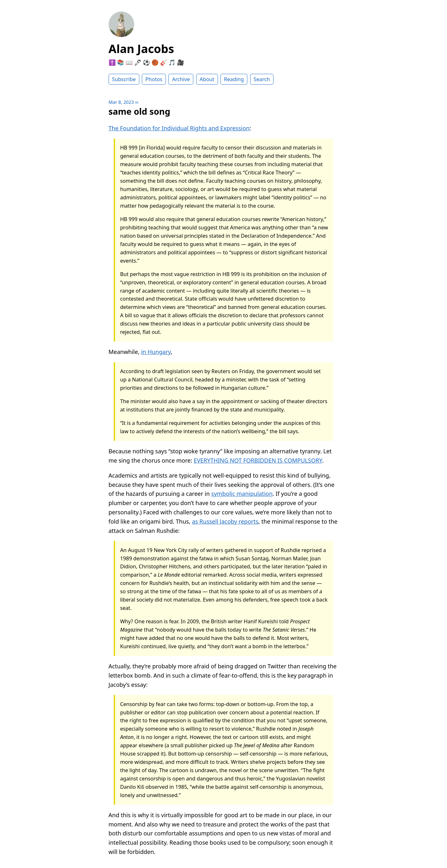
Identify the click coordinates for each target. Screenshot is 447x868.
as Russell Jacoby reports (225, 521)
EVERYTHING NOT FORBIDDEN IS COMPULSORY (258, 460)
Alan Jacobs (141, 49)
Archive (181, 79)
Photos (154, 79)
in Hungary (156, 352)
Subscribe (124, 79)
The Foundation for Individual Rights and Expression (179, 128)
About (207, 79)
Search (262, 79)
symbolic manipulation (242, 494)
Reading (234, 79)
